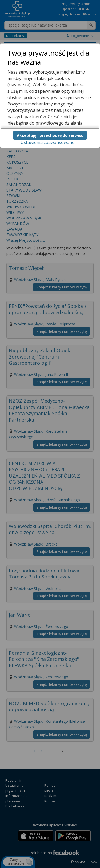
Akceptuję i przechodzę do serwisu (50, 135)
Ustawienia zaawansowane (47, 142)
